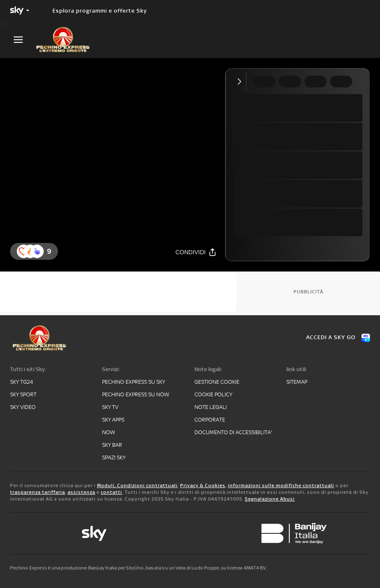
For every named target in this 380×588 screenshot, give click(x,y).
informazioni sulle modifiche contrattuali (281, 485)
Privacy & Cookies (203, 485)
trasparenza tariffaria (38, 492)
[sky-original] (94, 533)
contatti (111, 492)
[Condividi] (196, 252)
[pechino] (67, 40)
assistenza (81, 492)
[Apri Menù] (24, 40)
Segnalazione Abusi (270, 499)
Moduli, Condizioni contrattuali (137, 485)
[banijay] (294, 533)
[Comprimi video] (241, 82)
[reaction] (37, 251)
